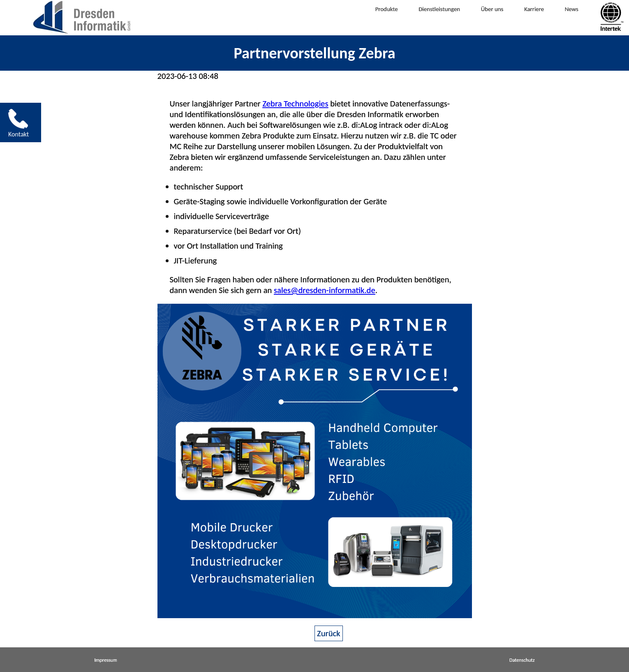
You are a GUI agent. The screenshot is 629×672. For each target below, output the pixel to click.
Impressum (106, 660)
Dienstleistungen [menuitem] (417, 16)
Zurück (329, 633)
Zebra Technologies (295, 104)
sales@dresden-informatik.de (325, 290)
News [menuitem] (577, 16)
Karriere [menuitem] (533, 16)
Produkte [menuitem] (352, 16)
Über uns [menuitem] (482, 16)
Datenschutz (522, 660)
